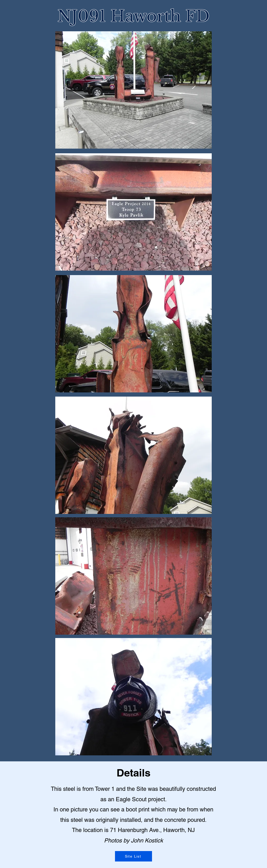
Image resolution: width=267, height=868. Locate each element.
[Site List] (133, 856)
